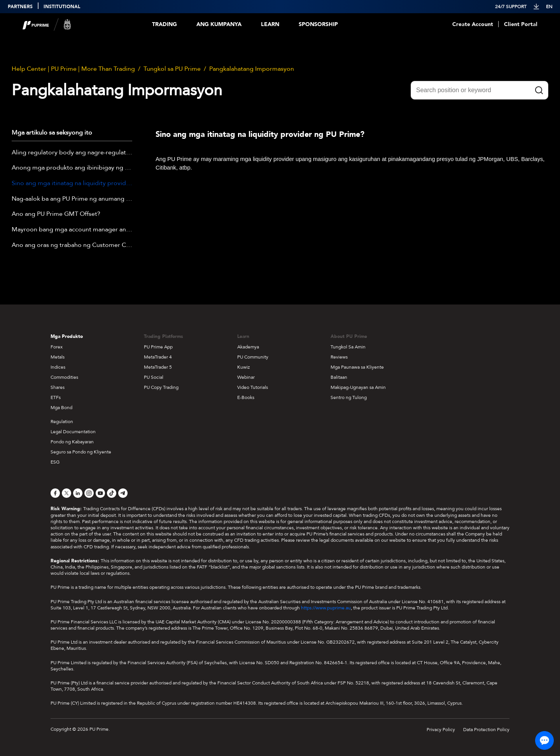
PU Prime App (158, 347)
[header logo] (47, 24)
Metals (58, 357)
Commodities (64, 377)
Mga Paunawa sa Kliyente (357, 367)
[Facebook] (55, 493)
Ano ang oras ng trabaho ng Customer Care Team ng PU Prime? (72, 245)
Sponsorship (318, 24)
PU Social (154, 377)
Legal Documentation (73, 432)
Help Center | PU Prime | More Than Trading (73, 69)
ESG (55, 462)
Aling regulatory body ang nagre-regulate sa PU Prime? (72, 153)
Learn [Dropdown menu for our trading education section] (270, 24)
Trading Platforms (164, 336)
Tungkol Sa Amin (348, 347)
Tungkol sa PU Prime (172, 69)
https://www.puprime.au (326, 608)
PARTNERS (20, 7)
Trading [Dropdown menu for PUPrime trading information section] (164, 24)
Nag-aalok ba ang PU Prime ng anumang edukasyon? (72, 199)
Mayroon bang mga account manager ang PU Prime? (72, 230)
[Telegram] (123, 493)
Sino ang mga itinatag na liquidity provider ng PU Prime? (72, 184)
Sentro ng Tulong (349, 397)
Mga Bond (61, 408)
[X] (66, 493)
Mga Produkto (67, 336)
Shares (58, 387)
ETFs (56, 397)
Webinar (246, 377)
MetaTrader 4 (158, 357)
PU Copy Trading (161, 387)
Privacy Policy (441, 730)
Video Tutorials (253, 387)
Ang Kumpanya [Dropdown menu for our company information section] (219, 24)
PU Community (253, 357)
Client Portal (521, 24)
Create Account (473, 24)
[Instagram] (89, 493)
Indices (58, 367)
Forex (57, 347)
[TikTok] (112, 493)
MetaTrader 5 (158, 367)
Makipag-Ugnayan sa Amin (358, 387)
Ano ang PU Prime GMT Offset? (56, 214)
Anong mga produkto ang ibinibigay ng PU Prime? (72, 168)
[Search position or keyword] (479, 90)
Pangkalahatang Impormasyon (252, 69)
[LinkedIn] (78, 493)
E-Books (246, 397)
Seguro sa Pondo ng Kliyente (81, 452)
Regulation (62, 422)
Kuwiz (243, 367)
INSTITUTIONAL (62, 7)
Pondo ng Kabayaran (72, 442)
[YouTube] (100, 493)
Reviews (339, 357)
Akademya (248, 347)
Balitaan (339, 377)
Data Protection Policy (486, 730)
